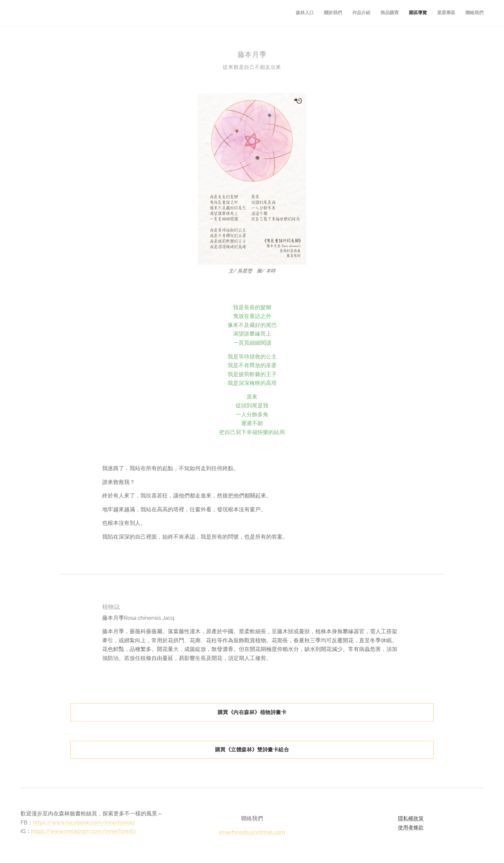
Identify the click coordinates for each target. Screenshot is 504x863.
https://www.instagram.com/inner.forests (83, 831)
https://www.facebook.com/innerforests (84, 822)
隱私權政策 (410, 818)
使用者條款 (410, 827)
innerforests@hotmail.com (252, 832)
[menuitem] (423, 13)
